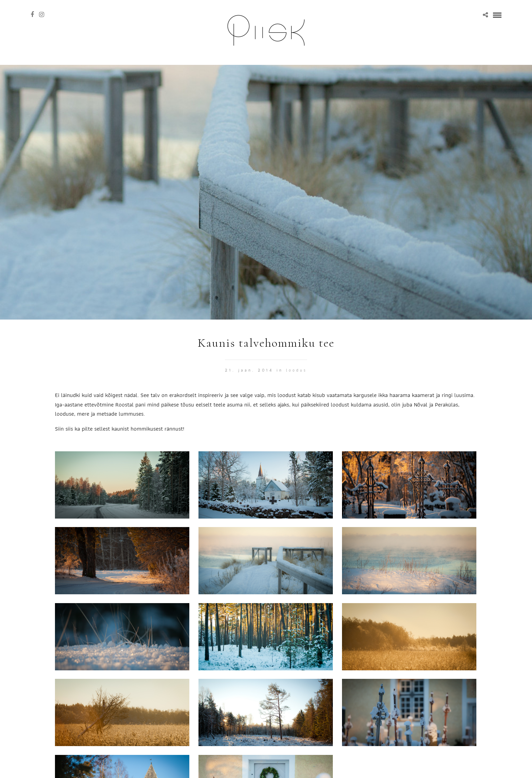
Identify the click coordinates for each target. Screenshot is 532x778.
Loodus (297, 370)
